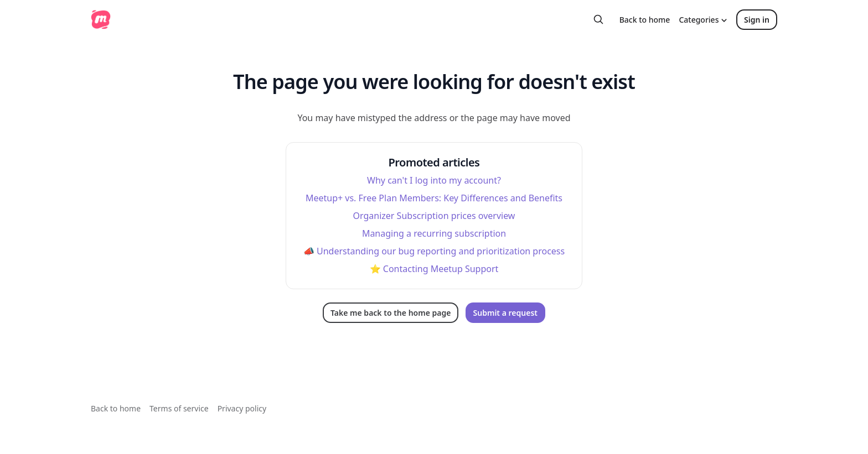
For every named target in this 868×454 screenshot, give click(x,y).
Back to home (645, 20)
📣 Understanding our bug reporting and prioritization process (434, 251)
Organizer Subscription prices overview (434, 216)
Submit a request (505, 313)
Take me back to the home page (391, 313)
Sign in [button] (757, 20)
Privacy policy (242, 408)
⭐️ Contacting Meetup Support (434, 269)
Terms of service (179, 408)
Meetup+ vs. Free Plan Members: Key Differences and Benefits (434, 198)
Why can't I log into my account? (434, 180)
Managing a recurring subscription (434, 233)
